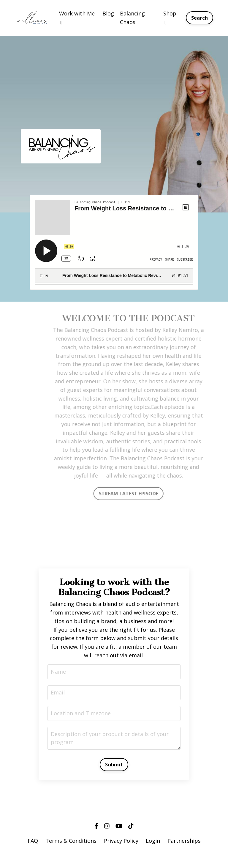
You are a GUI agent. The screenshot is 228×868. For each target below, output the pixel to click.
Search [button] (200, 18)
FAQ (33, 841)
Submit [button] (114, 765)
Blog (108, 13)
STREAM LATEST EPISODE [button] (135, 494)
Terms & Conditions (71, 841)
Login (153, 841)
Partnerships (184, 841)
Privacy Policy (121, 841)
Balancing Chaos (132, 18)
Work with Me (77, 18)
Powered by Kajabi (114, 853)
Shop (170, 18)
